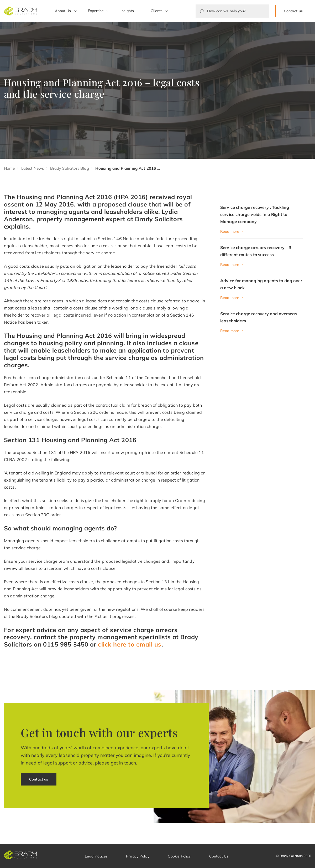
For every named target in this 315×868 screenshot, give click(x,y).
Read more (230, 231)
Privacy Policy (138, 856)
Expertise (96, 11)
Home (9, 168)
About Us (63, 11)
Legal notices (96, 856)
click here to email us (130, 644)
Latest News (33, 168)
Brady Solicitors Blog (69, 168)
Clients (157, 11)
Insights (127, 11)
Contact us (293, 11)
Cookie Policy (179, 856)
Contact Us (219, 856)
